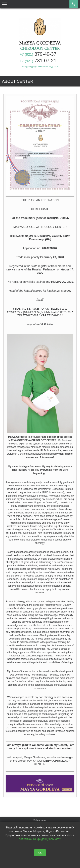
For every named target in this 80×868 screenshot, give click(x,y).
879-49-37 (38, 54)
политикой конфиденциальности (40, 839)
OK (40, 853)
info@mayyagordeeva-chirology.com (40, 66)
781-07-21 (38, 61)
